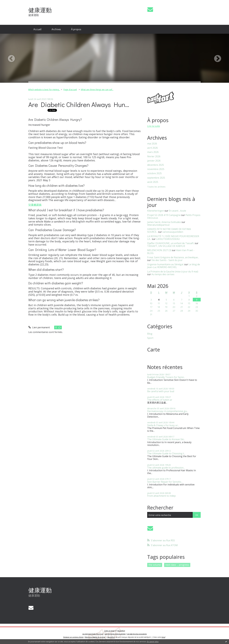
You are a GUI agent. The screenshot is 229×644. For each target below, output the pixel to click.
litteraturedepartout (158, 225)
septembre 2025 (156, 178)
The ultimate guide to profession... (166, 468)
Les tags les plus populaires (137, 634)
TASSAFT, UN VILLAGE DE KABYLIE (166, 246)
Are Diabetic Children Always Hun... (79, 104)
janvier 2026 (154, 161)
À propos (76, 29)
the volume (155, 565)
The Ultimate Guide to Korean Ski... (166, 439)
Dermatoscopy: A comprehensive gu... (168, 411)
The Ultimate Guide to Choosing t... (166, 453)
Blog (150, 334)
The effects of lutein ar (160, 400)
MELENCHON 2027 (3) (159, 250)
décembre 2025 (156, 165)
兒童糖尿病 (35, 205)
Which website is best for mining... (44, 90)
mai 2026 (152, 144)
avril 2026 (152, 148)
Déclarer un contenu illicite (73, 637)
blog (163, 637)
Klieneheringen (156, 211)
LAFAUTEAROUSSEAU (168, 239)
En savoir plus (153, 642)
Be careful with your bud (161, 391)
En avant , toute (177, 211)
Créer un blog (109, 631)
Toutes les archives (156, 187)
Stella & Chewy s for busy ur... (163, 425)
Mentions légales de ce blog (95, 637)
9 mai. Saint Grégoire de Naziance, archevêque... (173, 257)
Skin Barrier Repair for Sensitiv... (165, 482)
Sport (150, 338)
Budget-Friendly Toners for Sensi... (166, 377)
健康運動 (40, 10)
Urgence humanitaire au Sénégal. (165, 264)
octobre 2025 (154, 173)
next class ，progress (177, 565)
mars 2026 (153, 152)
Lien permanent (39, 327)
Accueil (37, 29)
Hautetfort (121, 631)
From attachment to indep (161, 496)
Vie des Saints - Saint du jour (167, 260)
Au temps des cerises (163, 274)
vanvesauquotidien (173, 232)
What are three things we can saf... (97, 90)
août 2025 (153, 182)
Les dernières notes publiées (115, 634)
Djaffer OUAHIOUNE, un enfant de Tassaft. (171, 243)
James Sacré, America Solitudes (164, 222)
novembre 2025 (156, 169)
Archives (56, 29)
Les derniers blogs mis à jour (93, 634)
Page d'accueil (70, 90)
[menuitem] (37, 29)
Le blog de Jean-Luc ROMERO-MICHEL (174, 266)
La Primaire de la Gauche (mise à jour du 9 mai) (173, 272)
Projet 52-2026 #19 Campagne (164, 215)
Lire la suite (154, 126)
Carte (154, 350)
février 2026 (154, 156)
